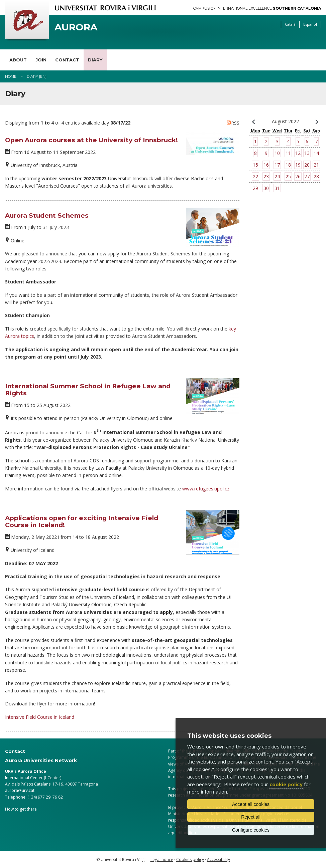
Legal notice (162, 859)
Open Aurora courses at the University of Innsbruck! (91, 140)
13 (307, 153)
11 (288, 153)
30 (266, 188)
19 (298, 165)
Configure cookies (251, 830)
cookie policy (286, 784)
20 (307, 165)
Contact (67, 60)
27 (307, 176)
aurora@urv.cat (20, 790)
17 (277, 165)
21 (316, 165)
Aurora (76, 27)
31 (277, 188)
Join (41, 60)
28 (316, 176)
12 (298, 153)
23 (266, 176)
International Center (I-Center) (33, 778)
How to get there (21, 809)
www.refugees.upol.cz (206, 489)
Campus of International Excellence (257, 9)
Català (290, 24)
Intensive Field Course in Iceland (40, 717)
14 (316, 153)
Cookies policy (190, 859)
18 (288, 165)
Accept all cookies (251, 804)
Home (11, 76)
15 (255, 165)
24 (277, 176)
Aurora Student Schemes (47, 215)
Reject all (251, 817)
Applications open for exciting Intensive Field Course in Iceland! (82, 521)
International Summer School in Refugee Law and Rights (88, 390)
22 (255, 176)
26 (298, 176)
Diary (95, 60)
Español (310, 24)
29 (255, 188)
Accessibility (219, 859)
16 (266, 165)
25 (288, 176)
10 (277, 153)
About (18, 60)
